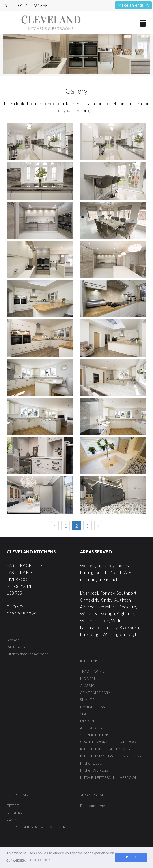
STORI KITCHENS (95, 735)
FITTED (13, 805)
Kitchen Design (92, 763)
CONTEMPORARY (95, 692)
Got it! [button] (131, 857)
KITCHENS (89, 661)
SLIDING (14, 813)
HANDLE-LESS (93, 707)
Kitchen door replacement (27, 654)
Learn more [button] (39, 860)
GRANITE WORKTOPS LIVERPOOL (109, 742)
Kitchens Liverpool (22, 647)
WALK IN (14, 820)
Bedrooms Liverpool (96, 805)
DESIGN (87, 721)
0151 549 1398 (33, 5)
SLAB (84, 714)
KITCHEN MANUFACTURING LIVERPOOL (115, 756)
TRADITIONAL (92, 671)
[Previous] (55, 526)
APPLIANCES (91, 728)
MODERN (88, 678)
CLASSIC (87, 685)
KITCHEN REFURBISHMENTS (105, 749)
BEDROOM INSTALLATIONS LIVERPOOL (41, 827)
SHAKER (87, 699)
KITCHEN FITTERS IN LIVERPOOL (109, 777)
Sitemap (13, 640)
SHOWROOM (92, 795)
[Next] (98, 526)
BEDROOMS (17, 795)
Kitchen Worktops (94, 770)
